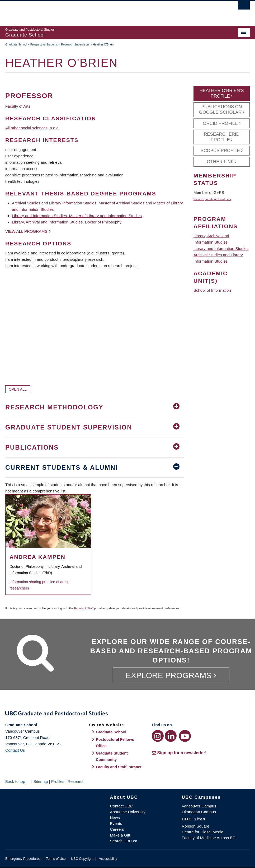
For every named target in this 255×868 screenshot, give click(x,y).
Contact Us (15, 750)
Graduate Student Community (112, 756)
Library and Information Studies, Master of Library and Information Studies (77, 216)
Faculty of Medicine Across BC (209, 838)
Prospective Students (44, 44)
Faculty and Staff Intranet (119, 767)
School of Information (212, 290)
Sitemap (41, 781)
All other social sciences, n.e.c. (32, 128)
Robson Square (196, 826)
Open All (18, 389)
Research (76, 781)
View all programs (26, 231)
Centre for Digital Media (203, 832)
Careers (117, 829)
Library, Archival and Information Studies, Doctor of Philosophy (67, 222)
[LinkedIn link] (171, 736)
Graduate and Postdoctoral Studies (127, 714)
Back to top (18, 781)
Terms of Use (56, 859)
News (115, 818)
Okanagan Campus (199, 812)
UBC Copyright (82, 859)
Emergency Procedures (23, 859)
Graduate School (16, 44)
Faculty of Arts (18, 106)
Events (116, 823)
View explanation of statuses (212, 199)
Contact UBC (121, 806)
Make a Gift (120, 835)
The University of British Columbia (109, 11)
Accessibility (108, 859)
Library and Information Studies (221, 248)
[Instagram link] (158, 736)
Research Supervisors (75, 44)
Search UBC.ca (123, 841)
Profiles (58, 781)
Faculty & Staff (84, 608)
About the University (127, 812)
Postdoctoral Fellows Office (115, 743)
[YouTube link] (185, 736)
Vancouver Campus (199, 806)
